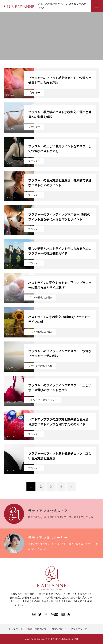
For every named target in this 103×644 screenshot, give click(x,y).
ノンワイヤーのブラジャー (43, 400)
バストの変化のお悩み (40, 297)
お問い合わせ (59, 629)
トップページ (16, 629)
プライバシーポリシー (83, 629)
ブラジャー (34, 93)
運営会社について (37, 629)
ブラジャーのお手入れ (40, 366)
